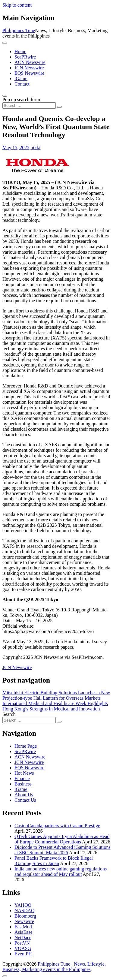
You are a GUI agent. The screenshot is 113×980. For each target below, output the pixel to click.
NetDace (23, 938)
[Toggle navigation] (5, 43)
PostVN (22, 943)
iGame (21, 78)
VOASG (23, 948)
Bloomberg (25, 916)
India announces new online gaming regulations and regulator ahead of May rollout (61, 871)
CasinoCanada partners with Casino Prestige (57, 826)
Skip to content (17, 5)
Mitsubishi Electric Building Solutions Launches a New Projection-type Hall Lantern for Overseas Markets (56, 695)
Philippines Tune (19, 30)
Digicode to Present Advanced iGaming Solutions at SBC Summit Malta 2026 (63, 850)
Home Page (26, 746)
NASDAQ (25, 911)
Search (9, 714)
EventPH (23, 954)
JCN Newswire (29, 68)
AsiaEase (24, 932)
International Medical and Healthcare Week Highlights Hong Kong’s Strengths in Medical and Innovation (55, 706)
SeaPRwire (25, 57)
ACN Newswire (30, 62)
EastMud (23, 927)
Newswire (24, 921)
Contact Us (25, 800)
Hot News (24, 773)
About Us (24, 795)
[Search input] (29, 106)
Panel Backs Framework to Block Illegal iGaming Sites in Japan (54, 861)
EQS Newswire (29, 73)
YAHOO (23, 905)
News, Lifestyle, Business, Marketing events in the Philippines (54, 967)
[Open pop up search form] (5, 96)
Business (23, 784)
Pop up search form (21, 100)
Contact (22, 84)
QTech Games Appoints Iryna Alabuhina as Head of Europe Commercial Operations (62, 839)
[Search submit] (59, 107)
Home (20, 51)
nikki (35, 148)
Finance (22, 778)
